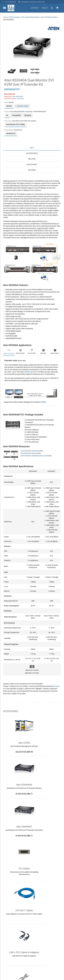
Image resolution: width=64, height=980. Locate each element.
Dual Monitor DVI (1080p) (16, 124)
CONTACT (35, 8)
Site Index (46, 963)
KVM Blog (7, 944)
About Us (6, 928)
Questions (31, 164)
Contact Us (20, 99)
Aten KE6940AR (18, 97)
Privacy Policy (56, 963)
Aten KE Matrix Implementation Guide (34, 456)
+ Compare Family (22, 106)
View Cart (7, 949)
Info (32, 148)
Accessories (32, 153)
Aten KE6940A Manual (29, 453)
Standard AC (11, 133)
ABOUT (45, 8)
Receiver (28, 115)
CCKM (43, 402)
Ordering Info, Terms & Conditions (15, 936)
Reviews (32, 170)
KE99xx (35, 372)
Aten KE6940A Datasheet (30, 451)
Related (32, 159)
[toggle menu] (4, 8)
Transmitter (16, 115)
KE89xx (28, 372)
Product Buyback (9, 940)
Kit (7, 115)
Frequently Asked (9, 932)
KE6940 (9, 106)
